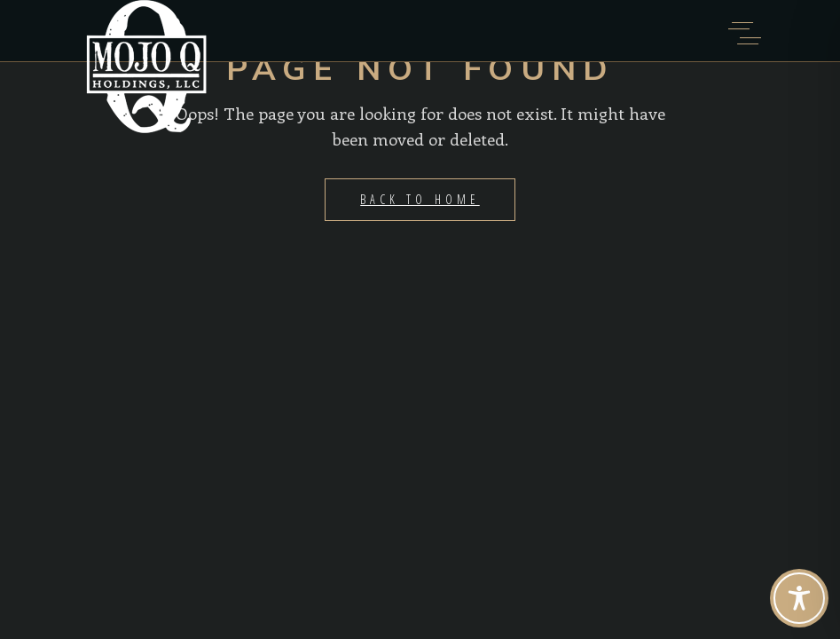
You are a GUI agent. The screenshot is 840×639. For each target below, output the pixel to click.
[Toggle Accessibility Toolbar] (799, 598)
